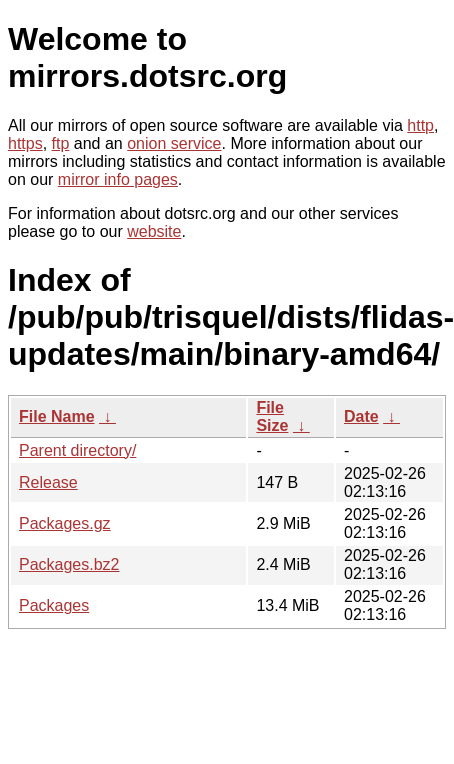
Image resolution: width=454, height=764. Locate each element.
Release (48, 482)
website (154, 231)
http (420, 125)
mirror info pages (118, 179)
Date (361, 416)
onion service (174, 143)
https (25, 143)
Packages (54, 605)
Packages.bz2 (69, 564)
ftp (61, 143)
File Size (272, 416)
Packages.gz (65, 523)
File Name (57, 416)
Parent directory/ (77, 450)
